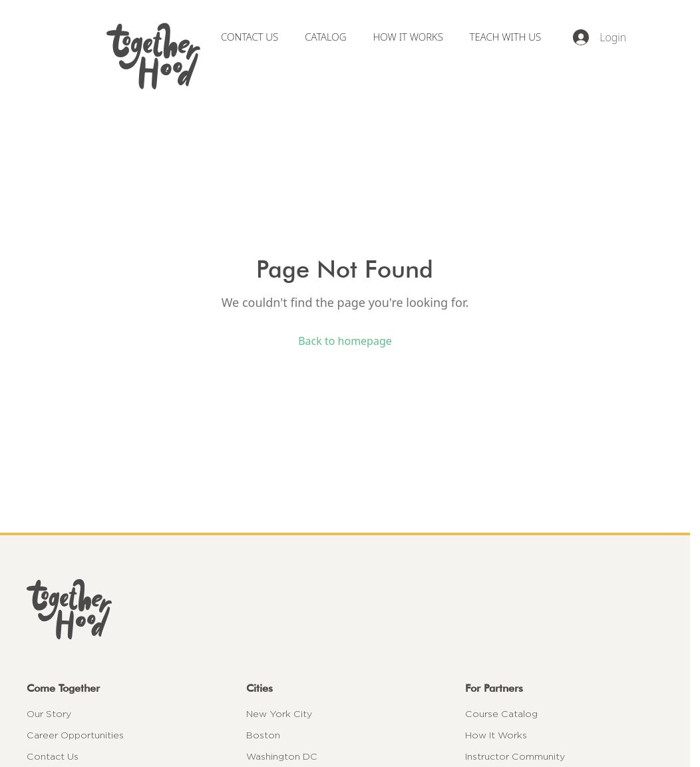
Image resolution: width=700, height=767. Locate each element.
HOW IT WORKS (408, 37)
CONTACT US (250, 37)
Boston (263, 735)
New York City (279, 714)
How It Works (496, 735)
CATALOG (325, 37)
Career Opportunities (75, 735)
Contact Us (53, 756)
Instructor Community (515, 756)
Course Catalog (501, 714)
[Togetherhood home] (345, 609)
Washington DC (282, 756)
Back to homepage (345, 341)
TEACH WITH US (505, 37)
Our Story (49, 714)
